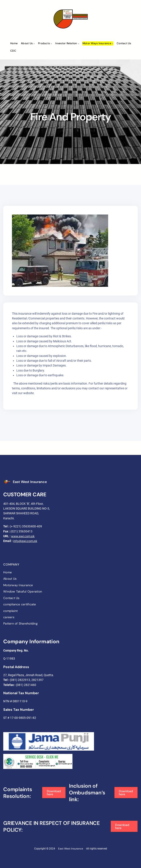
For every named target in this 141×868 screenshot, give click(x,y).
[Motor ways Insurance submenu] (113, 43)
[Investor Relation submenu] (78, 43)
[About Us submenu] (34, 43)
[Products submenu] (51, 43)
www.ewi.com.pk (23, 536)
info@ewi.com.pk (25, 541)
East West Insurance (30, 482)
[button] (54, 793)
